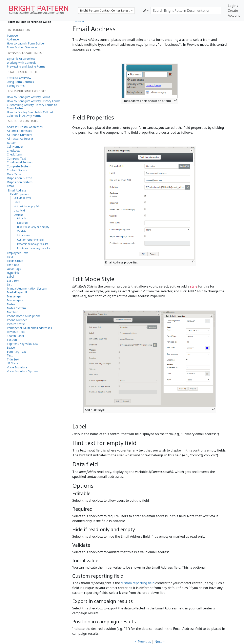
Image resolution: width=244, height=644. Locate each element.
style (194, 286)
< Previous (143, 642)
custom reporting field (138, 583)
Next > (159, 642)
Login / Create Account (234, 11)
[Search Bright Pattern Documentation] (186, 11)
